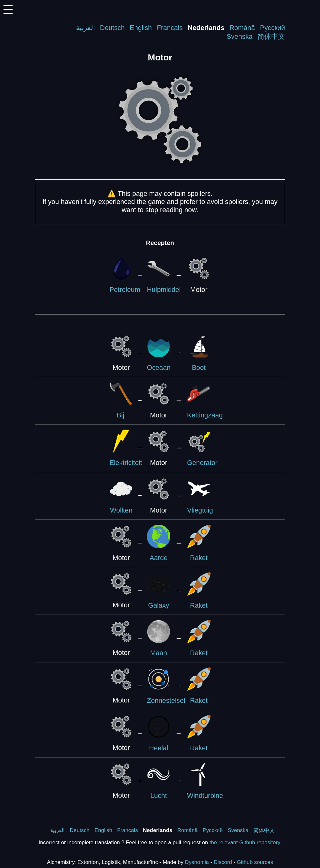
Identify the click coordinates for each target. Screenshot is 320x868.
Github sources (255, 862)
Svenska (240, 36)
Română (242, 28)
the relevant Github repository (245, 842)
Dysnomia (197, 862)
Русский (272, 28)
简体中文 (271, 36)
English (141, 28)
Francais (170, 28)
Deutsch (112, 28)
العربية (85, 28)
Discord (223, 862)
